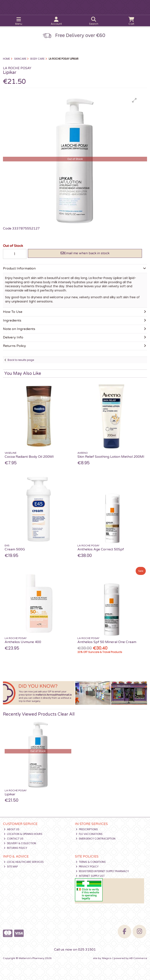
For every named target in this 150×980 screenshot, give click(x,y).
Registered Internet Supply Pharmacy (102, 871)
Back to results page (21, 360)
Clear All (66, 714)
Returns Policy (16, 848)
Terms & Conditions (91, 862)
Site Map (11, 867)
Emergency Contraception (96, 839)
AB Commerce (138, 958)
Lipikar (10, 794)
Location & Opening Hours (23, 834)
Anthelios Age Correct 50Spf (101, 549)
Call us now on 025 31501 (75, 950)
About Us (12, 829)
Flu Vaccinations (89, 834)
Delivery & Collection (20, 843)
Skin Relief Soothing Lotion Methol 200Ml (111, 457)
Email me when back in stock (85, 253)
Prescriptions (87, 829)
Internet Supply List (90, 876)
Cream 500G (15, 549)
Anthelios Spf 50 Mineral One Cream (107, 642)
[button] (134, 100)
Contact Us (14, 839)
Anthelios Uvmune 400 (23, 642)
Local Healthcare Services (24, 862)
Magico (107, 958)
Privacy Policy (87, 867)
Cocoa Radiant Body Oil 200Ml (29, 457)
